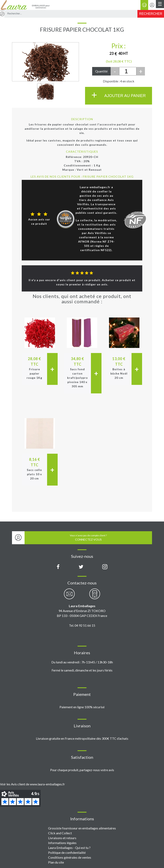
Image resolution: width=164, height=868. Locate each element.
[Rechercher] (151, 14)
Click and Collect (60, 833)
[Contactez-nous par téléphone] (95, 596)
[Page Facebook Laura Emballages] (58, 567)
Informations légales (62, 843)
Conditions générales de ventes (70, 857)
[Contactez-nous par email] (69, 596)
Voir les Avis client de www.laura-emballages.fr (32, 784)
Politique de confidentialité (67, 852)
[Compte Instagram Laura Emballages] (105, 567)
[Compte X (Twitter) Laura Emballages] (81, 567)
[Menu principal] (160, 4)
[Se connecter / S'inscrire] (152, 5)
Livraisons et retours (62, 838)
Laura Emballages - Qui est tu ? (69, 848)
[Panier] (144, 5)
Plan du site (56, 862)
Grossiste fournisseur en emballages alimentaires (82, 828)
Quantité (101, 71)
